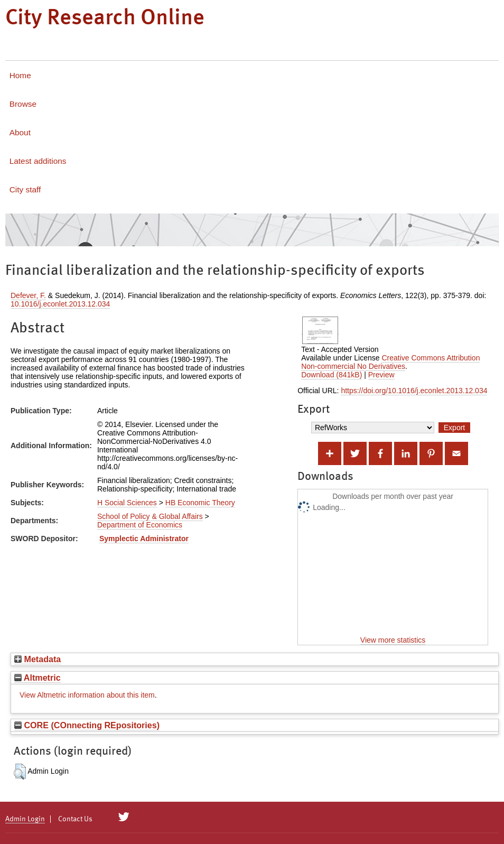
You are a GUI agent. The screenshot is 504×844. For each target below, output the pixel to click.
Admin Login (25, 819)
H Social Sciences (127, 503)
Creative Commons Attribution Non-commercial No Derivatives (390, 362)
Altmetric (38, 678)
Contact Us (75, 819)
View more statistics (393, 640)
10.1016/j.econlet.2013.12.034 (60, 304)
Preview (381, 375)
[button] (20, 772)
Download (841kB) (332, 375)
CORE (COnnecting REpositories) (87, 725)
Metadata (38, 659)
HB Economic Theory (200, 503)
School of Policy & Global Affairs (150, 516)
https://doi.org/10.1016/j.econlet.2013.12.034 (414, 391)
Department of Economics (140, 525)
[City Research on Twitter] (124, 817)
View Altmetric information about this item (87, 695)
